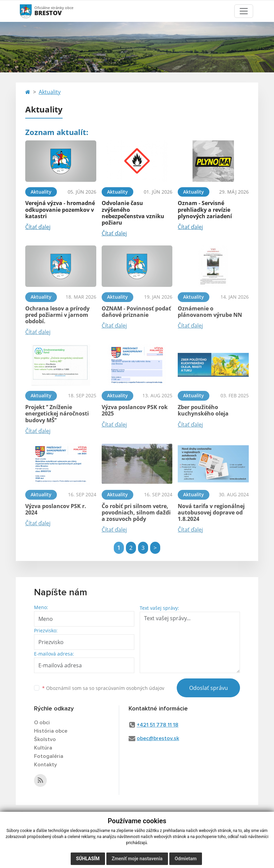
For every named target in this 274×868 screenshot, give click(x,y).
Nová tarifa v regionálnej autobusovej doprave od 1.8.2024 (211, 512)
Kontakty (45, 765)
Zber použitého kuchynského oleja (203, 410)
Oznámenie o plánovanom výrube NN (210, 312)
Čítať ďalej (38, 227)
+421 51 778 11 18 (158, 725)
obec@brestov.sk (158, 738)
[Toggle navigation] (244, 11)
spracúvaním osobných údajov (130, 688)
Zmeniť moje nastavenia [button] (137, 859)
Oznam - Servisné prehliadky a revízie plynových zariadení (205, 209)
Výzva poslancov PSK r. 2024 (56, 509)
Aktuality (50, 92)
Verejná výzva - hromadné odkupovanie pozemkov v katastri (60, 209)
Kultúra (43, 748)
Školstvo (45, 739)
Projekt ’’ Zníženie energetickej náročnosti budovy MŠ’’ (57, 413)
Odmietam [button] (186, 859)
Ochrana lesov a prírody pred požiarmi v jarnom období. (57, 315)
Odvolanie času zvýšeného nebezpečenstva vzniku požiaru (133, 213)
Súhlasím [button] (88, 859)
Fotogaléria (49, 756)
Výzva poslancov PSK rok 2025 (135, 410)
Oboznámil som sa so (103, 688)
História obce (51, 731)
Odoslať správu (209, 688)
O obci (42, 723)
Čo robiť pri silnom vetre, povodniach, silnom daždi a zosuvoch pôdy (136, 512)
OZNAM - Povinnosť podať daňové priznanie (136, 312)
